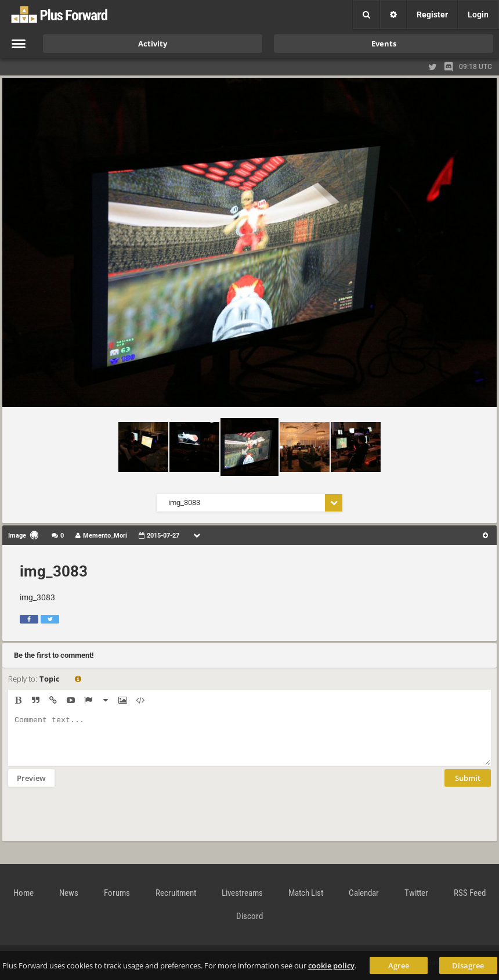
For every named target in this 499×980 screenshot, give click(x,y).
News (69, 893)
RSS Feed (470, 893)
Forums (117, 893)
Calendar (364, 893)
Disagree (468, 965)
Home (23, 893)
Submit (468, 787)
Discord (249, 916)
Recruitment (176, 893)
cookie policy (331, 965)
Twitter (416, 893)
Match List (306, 893)
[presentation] (96, 822)
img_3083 (54, 571)
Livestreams (242, 893)
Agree (399, 965)
